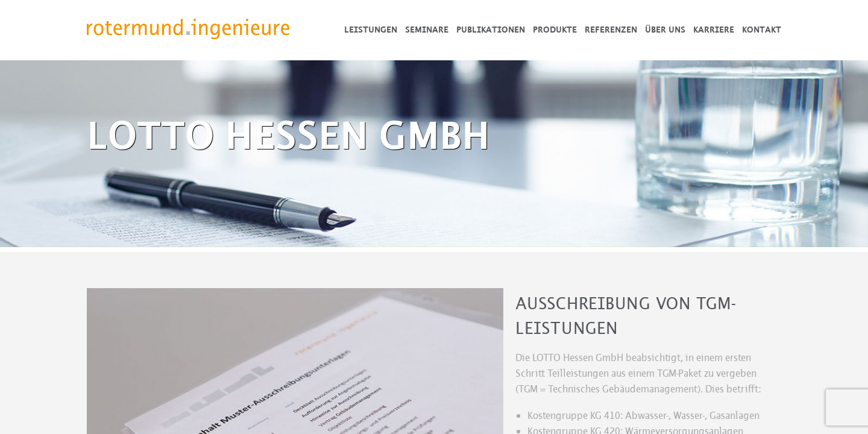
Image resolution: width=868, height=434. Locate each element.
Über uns (665, 30)
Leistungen (371, 30)
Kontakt (762, 30)
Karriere (714, 30)
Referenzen (611, 30)
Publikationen (491, 30)
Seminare (427, 30)
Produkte (555, 30)
